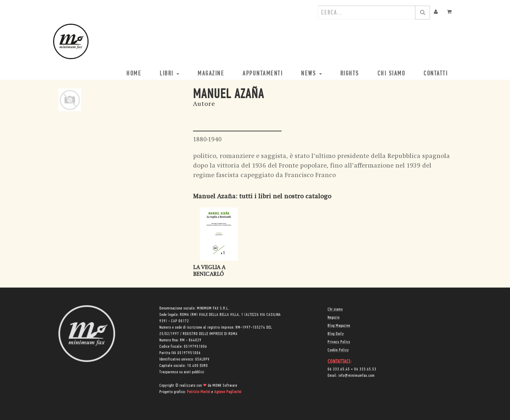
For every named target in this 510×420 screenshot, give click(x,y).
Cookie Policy (338, 350)
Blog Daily (336, 334)
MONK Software (225, 386)
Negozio (334, 318)
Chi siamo (335, 310)
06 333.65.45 (339, 369)
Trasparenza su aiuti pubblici (182, 372)
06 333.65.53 (365, 369)
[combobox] (367, 12)
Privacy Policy (339, 342)
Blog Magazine (339, 326)
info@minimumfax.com (357, 376)
